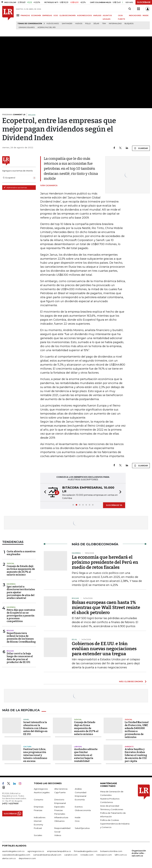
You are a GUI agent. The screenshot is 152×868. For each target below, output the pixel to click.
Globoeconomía (83, 810)
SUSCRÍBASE (144, 2)
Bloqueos (129, 24)
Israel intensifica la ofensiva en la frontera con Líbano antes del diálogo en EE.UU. (35, 728)
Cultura (27, 746)
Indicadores (40, 817)
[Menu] (18, 15)
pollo (88, 24)
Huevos (79, 24)
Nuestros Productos (110, 799)
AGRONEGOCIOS (84, 15)
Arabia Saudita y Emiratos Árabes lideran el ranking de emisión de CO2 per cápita (136, 755)
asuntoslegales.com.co (13, 851)
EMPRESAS (47, 15)
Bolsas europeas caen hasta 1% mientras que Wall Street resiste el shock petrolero (106, 607)
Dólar (96, 24)
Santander (67, 24)
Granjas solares (27, 27)
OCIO (56, 15)
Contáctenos (107, 802)
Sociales (38, 835)
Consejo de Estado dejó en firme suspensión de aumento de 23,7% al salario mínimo (21, 571)
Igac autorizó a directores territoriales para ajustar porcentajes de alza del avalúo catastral (21, 592)
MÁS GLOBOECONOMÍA (131, 681)
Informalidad (115, 24)
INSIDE (146, 15)
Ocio (77, 821)
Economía (80, 800)
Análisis (78, 789)
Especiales (59, 807)
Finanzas (38, 810)
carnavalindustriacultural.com (47, 855)
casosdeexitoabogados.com (16, 855)
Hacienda (11, 584)
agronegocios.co (36, 851)
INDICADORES (135, 15)
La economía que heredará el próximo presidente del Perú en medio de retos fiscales (105, 562)
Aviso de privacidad (110, 806)
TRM (104, 24)
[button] (44, 492)
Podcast (38, 828)
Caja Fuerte (60, 792)
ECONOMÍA (36, 15)
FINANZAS (25, 15)
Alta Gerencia (61, 789)
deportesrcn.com (27, 858)
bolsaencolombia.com (111, 851)
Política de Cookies (110, 820)
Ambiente (129, 746)
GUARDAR (141, 148)
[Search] (130, 9)
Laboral (78, 746)
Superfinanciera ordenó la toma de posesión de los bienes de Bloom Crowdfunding (21, 637)
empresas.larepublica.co (59, 851)
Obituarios (59, 821)
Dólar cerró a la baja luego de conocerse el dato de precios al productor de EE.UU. (20, 658)
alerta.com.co (9, 858)
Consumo (39, 800)
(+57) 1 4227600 (10, 803)
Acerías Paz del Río (47, 27)
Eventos (79, 807)
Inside (78, 817)
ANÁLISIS (97, 15)
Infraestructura (61, 817)
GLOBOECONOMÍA (68, 15)
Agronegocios (41, 789)
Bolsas (10, 631)
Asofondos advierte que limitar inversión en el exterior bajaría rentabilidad (86, 755)
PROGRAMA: (14, 115)
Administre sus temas (15, 187)
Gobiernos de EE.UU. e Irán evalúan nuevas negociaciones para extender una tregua (104, 649)
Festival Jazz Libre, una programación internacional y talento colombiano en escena (35, 755)
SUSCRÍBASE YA (114, 505)
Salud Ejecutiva (82, 828)
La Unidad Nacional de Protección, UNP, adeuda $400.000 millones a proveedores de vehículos (137, 730)
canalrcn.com (71, 855)
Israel (26, 720)
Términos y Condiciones (112, 809)
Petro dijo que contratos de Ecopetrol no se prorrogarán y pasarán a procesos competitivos (21, 616)
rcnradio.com (87, 855)
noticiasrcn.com (104, 855)
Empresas (39, 807)
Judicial (10, 563)
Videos (58, 835)
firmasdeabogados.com (86, 851)
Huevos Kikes (53, 24)
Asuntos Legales (42, 792)
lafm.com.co (121, 855)
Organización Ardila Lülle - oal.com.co (139, 853)
